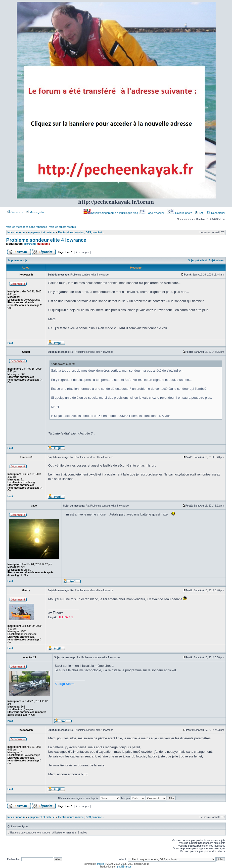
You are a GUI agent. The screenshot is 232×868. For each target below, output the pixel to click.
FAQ (200, 213)
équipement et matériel (42, 232)
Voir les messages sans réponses (27, 227)
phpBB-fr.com (125, 867)
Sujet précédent (198, 260)
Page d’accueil (152, 213)
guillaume (44, 244)
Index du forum (16, 232)
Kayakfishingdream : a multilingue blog (111, 213)
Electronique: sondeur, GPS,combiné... (81, 232)
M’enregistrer (36, 212)
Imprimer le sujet (18, 260)
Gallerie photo (180, 213)
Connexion (15, 212)
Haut (10, 343)
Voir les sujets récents (63, 227)
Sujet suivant (217, 260)
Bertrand (30, 244)
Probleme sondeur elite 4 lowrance (46, 240)
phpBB (100, 864)
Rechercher (216, 213)
